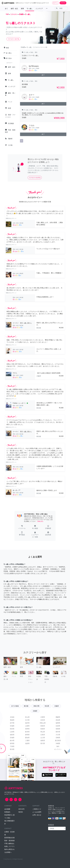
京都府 (35, 711)
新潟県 (12, 749)
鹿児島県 (58, 741)
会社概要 (7, 809)
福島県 (12, 735)
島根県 (43, 729)
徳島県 (43, 741)
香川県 (43, 743)
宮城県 (12, 726)
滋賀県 (27, 743)
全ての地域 (15, 706)
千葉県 (12, 746)
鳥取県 (43, 726)
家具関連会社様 (9, 838)
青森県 (12, 720)
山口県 (43, 738)
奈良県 (43, 720)
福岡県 (58, 723)
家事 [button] (22, 9)
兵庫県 (43, 717)
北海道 (12, 717)
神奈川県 (36, 706)
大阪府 (57, 706)
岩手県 (12, 723)
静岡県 (27, 735)
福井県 (27, 723)
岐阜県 (27, 732)
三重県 (27, 741)
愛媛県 (58, 717)
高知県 (58, 720)
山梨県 (27, 726)
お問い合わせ (37, 815)
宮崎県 (58, 738)
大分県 (58, 735)
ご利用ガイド (37, 809)
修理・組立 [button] (14, 9)
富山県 (27, 717)
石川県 (27, 720)
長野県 (27, 729)
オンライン (58, 749)
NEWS (21, 812)
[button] (22, 527)
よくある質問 (37, 812)
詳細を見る (40, 521)
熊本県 (58, 732)
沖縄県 (58, 743)
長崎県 (58, 729)
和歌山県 (43, 723)
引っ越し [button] (30, 9)
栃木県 (12, 741)
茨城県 (12, 738)
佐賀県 (58, 726)
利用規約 (7, 812)
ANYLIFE (21, 809)
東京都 (26, 706)
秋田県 (12, 729)
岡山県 (43, 732)
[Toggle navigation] (67, 3)
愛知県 (27, 738)
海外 (58, 746)
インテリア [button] (39, 9)
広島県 (43, 735)
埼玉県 (47, 706)
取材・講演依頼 (9, 841)
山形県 (12, 732)
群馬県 (12, 743)
